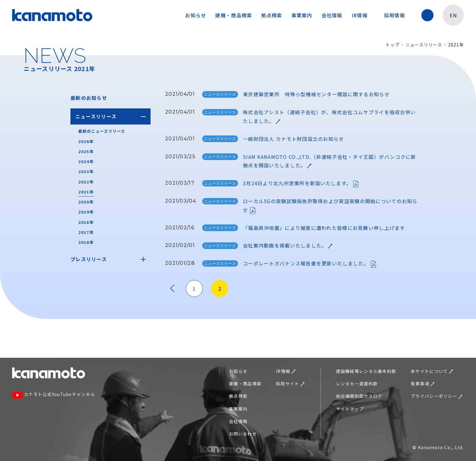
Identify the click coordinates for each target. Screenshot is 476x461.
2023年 (86, 171)
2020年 (86, 202)
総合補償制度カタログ (359, 396)
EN (453, 15)
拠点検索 (272, 15)
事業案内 (302, 15)
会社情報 (332, 15)
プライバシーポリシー (437, 396)
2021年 (86, 192)
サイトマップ (350, 409)
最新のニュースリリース (102, 131)
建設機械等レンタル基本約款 (366, 371)
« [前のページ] (172, 289)
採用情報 (398, 15)
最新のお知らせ (89, 98)
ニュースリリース (424, 45)
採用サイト (290, 384)
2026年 (86, 141)
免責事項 (423, 384)
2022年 (86, 182)
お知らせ (196, 15)
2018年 (86, 222)
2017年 (86, 232)
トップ (393, 45)
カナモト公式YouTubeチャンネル (54, 395)
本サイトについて (432, 371)
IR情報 (363, 15)
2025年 (86, 151)
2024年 (86, 161)
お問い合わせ (243, 434)
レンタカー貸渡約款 (357, 384)
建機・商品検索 (234, 15)
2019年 (86, 212)
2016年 (86, 242)
